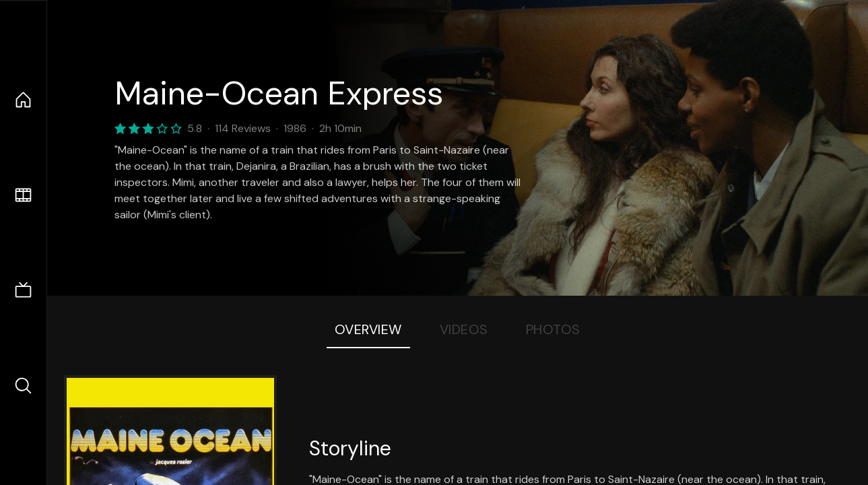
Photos (553, 329)
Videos (464, 329)
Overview (368, 329)
